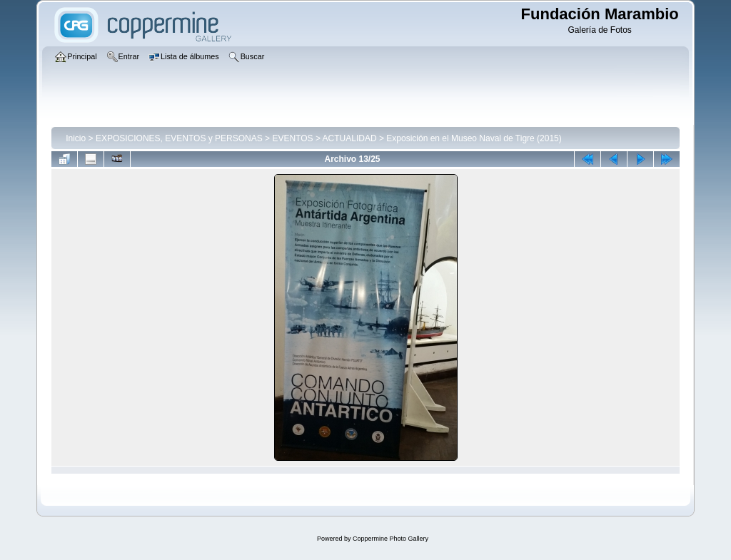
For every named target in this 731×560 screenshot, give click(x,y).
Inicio (76, 138)
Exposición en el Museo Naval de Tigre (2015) (474, 138)
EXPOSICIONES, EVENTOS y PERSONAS (179, 138)
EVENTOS (292, 138)
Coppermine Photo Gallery (390, 539)
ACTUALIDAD (350, 138)
